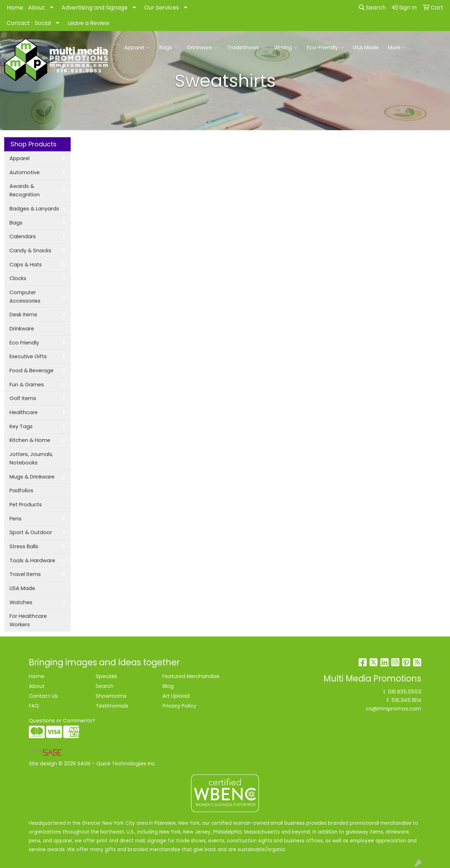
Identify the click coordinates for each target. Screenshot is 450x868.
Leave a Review (88, 23)
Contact (18, 23)
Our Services (162, 8)
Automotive (25, 172)
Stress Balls (24, 546)
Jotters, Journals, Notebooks (31, 458)
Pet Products (26, 505)
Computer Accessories (25, 297)
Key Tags (21, 426)
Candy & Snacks (30, 251)
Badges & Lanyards (34, 209)
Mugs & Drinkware (32, 477)
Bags (169, 47)
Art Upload (176, 696)
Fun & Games (27, 385)
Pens (15, 519)
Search (372, 8)
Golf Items (23, 398)
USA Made (366, 47)
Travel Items (25, 574)
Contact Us (43, 696)
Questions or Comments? (62, 721)
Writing (286, 47)
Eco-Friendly (325, 47)
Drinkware (203, 47)
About (37, 8)
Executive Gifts (28, 356)
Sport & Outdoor (31, 532)
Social (43, 23)
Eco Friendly (24, 343)
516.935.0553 (404, 692)
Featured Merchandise (191, 676)
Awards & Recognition (25, 190)
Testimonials (112, 706)
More (397, 47)
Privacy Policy (179, 706)
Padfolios (21, 490)
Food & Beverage (31, 370)
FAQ (34, 706)
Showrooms (111, 696)
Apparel (137, 47)
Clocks (18, 278)
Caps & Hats (26, 265)
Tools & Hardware (32, 560)
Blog (168, 686)
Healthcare (24, 412)
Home (15, 8)
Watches (21, 602)
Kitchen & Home (30, 440)
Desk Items (23, 315)
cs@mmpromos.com (394, 709)
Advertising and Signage (95, 8)
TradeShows (246, 47)
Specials (106, 676)
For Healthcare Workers (28, 620)
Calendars (23, 236)
